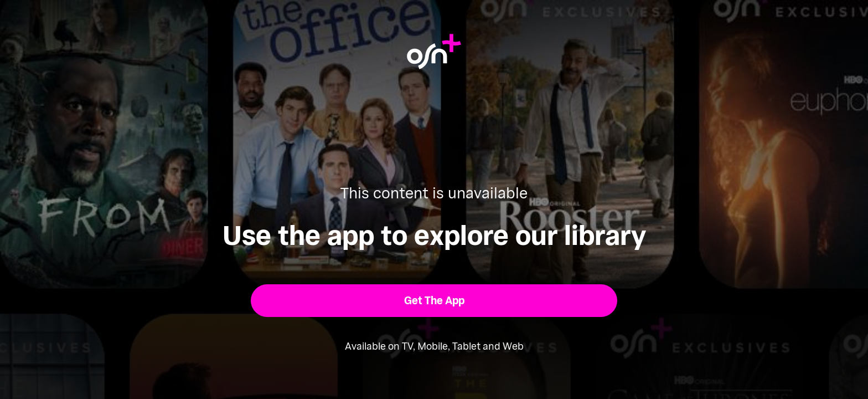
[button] (434, 301)
